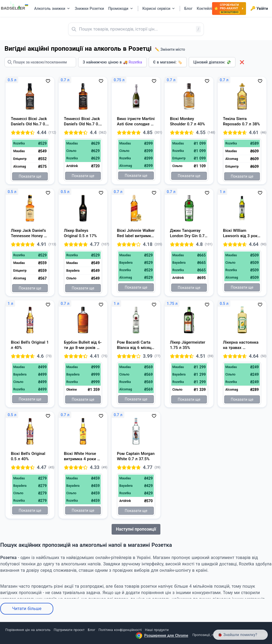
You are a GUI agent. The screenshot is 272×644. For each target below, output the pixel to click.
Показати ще (30, 176)
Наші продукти (157, 630)
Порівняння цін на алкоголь (28, 630)
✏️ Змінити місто (170, 49)
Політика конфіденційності (120, 630)
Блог (91, 630)
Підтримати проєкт (69, 630)
